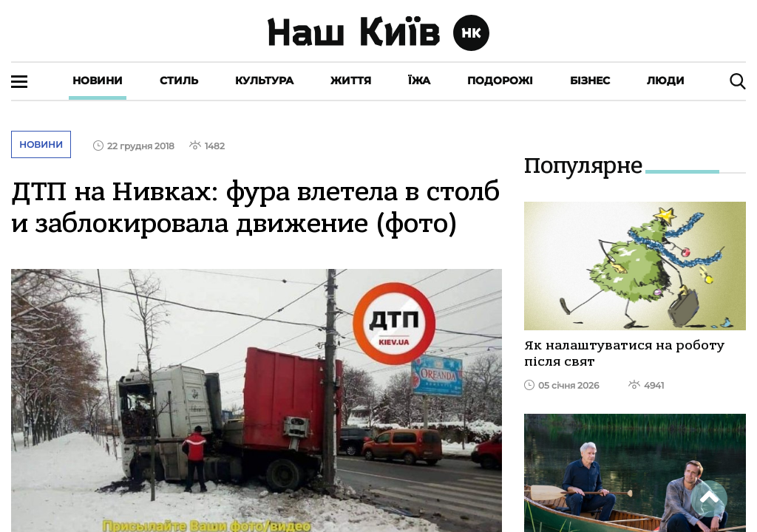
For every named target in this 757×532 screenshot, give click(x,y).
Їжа (419, 81)
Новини (98, 81)
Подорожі (500, 81)
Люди (666, 81)
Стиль (179, 81)
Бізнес (590, 81)
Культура (264, 81)
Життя (351, 81)
